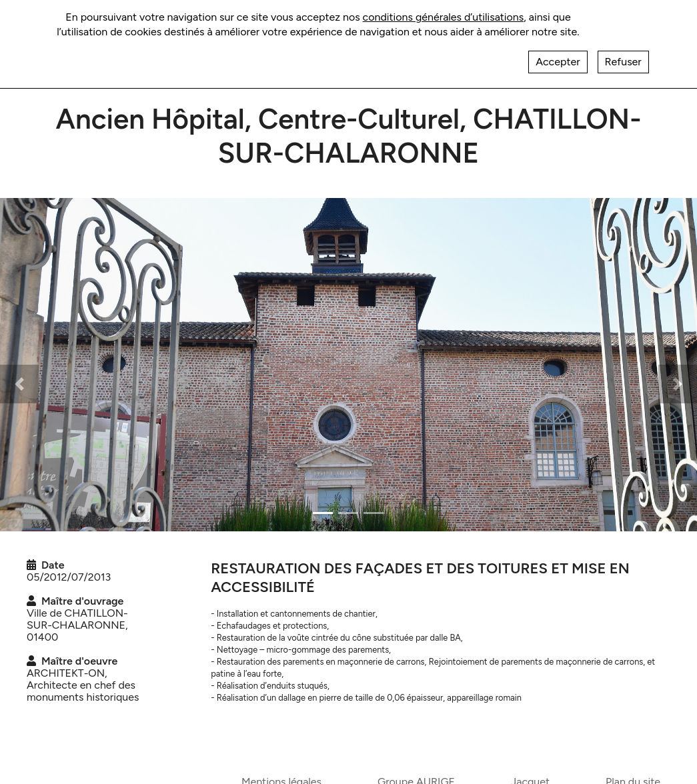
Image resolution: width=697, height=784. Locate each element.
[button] (19, 384)
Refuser (623, 53)
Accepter (558, 53)
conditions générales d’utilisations (444, 8)
